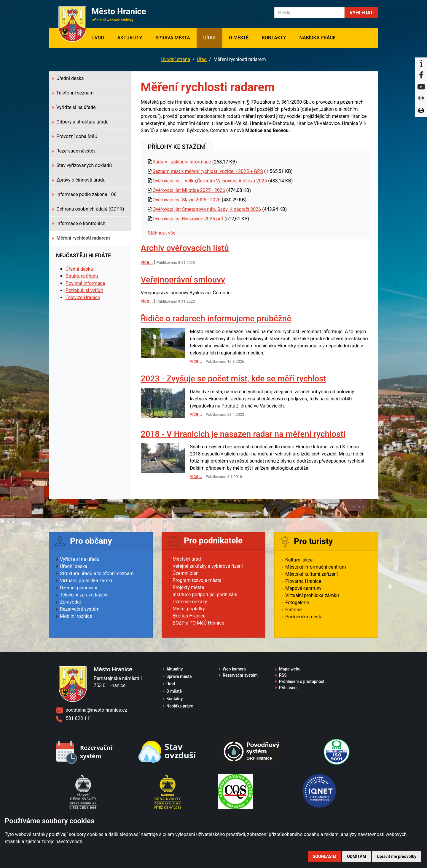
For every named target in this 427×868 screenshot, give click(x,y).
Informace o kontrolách (79, 223)
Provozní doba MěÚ (75, 136)
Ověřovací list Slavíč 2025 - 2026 (187, 200)
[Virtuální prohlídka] (421, 111)
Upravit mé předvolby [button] (397, 856)
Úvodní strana (176, 59)
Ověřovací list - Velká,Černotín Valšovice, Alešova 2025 (210, 181)
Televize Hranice (83, 297)
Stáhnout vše (162, 233)
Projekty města (188, 587)
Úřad (210, 38)
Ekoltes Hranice (189, 616)
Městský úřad (187, 559)
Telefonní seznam (73, 93)
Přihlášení (288, 688)
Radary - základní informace (182, 162)
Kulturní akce (299, 560)
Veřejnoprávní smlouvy (183, 280)
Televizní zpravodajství (84, 595)
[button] (361, 13)
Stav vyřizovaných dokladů (82, 165)
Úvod (101, 37)
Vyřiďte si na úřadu (80, 559)
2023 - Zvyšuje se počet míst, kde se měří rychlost (234, 379)
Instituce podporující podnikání (205, 595)
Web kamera (234, 669)
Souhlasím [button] (325, 856)
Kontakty (274, 38)
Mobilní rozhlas (76, 616)
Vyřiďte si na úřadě (74, 107)
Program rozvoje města (197, 580)
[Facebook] (421, 75)
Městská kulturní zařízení (312, 574)
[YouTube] (421, 87)
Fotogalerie (297, 603)
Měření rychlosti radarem (81, 238)
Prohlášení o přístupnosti (302, 681)
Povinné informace (85, 283)
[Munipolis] (421, 99)
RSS (283, 675)
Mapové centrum (303, 588)
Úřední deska (68, 78)
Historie (294, 610)
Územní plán (186, 573)
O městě (239, 38)
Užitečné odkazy (190, 602)
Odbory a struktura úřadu (81, 122)
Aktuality (130, 38)
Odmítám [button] (357, 856)
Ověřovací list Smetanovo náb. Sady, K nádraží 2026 (207, 209)
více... (147, 262)
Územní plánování (79, 588)
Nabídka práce (317, 38)
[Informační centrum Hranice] (421, 63)
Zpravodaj (70, 602)
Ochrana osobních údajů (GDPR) (88, 209)
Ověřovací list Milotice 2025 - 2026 (189, 190)
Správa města (173, 38)
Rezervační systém (80, 609)
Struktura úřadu (82, 276)
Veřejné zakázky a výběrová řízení (208, 566)
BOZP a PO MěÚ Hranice (198, 623)
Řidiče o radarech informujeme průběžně (216, 319)
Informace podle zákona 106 (85, 194)
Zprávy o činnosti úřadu (79, 180)
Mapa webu (290, 669)
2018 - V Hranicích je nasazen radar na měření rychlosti (243, 434)
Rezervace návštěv (74, 151)
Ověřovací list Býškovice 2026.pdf (188, 219)
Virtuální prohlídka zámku (87, 581)
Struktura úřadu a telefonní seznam (97, 573)
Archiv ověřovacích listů (185, 248)
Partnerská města (304, 617)
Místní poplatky (189, 609)
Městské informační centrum (316, 567)
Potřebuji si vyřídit (84, 290)
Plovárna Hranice (303, 581)
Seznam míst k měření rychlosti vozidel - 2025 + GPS (208, 171)
